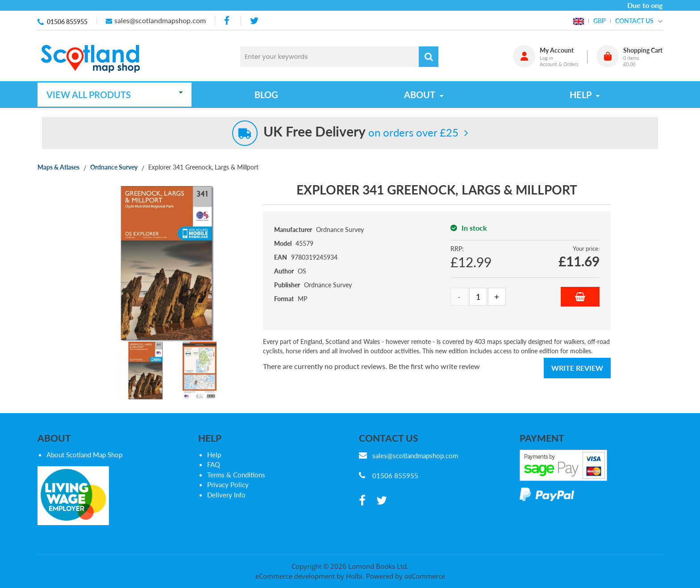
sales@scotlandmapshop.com (160, 20)
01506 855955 (67, 22)
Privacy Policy (228, 484)
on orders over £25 (361, 132)
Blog (266, 95)
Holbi (354, 576)
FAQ (214, 464)
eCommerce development (295, 576)
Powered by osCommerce (406, 576)
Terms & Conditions (236, 475)
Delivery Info (226, 495)
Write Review (577, 368)
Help (214, 455)
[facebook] (228, 21)
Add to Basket (580, 297)
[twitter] (254, 21)
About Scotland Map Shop (84, 455)
